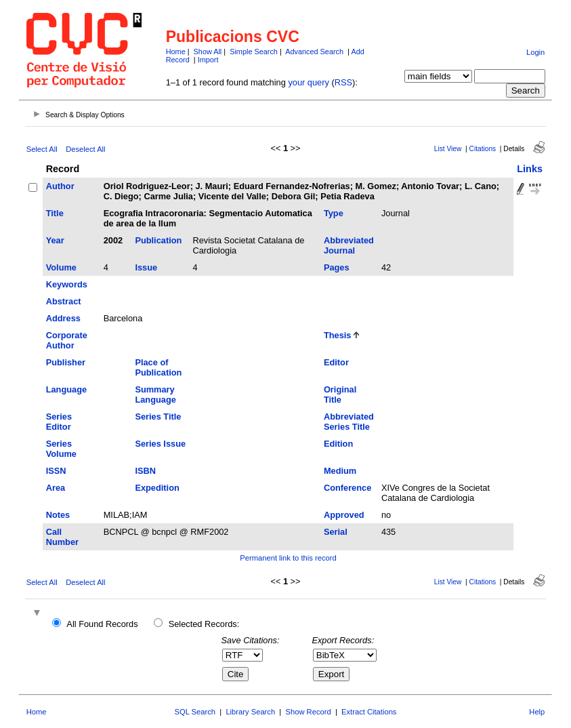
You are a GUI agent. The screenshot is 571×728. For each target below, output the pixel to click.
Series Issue (160, 444)
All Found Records (102, 624)
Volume (61, 267)
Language (66, 389)
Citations (483, 149)
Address (63, 318)
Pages (337, 267)
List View (448, 149)
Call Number (62, 537)
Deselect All (85, 149)
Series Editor (59, 422)
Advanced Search (314, 52)
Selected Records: (204, 624)
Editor (336, 362)
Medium (340, 471)
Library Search (250, 712)
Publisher (66, 362)
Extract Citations (369, 712)
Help (537, 712)
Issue (146, 267)
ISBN (145, 471)
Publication (158, 240)
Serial (336, 532)
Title (55, 213)
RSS (343, 82)
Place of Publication (158, 367)
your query (308, 82)
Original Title (340, 395)
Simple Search (254, 52)
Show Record (309, 712)
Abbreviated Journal (349, 245)
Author (60, 186)
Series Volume (61, 449)
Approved (344, 515)
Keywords (67, 284)
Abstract (64, 301)
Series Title (158, 417)
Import (208, 60)
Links (530, 169)
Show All (208, 52)
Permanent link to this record (288, 558)
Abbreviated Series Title (349, 422)
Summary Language (155, 395)
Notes (58, 515)
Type (334, 213)
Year (55, 240)
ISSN (56, 471)
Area (56, 488)
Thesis (338, 335)
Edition (338, 444)
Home (176, 52)
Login (535, 52)
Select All (42, 149)
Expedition (157, 488)
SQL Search (195, 712)
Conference (347, 488)
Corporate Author (67, 340)
